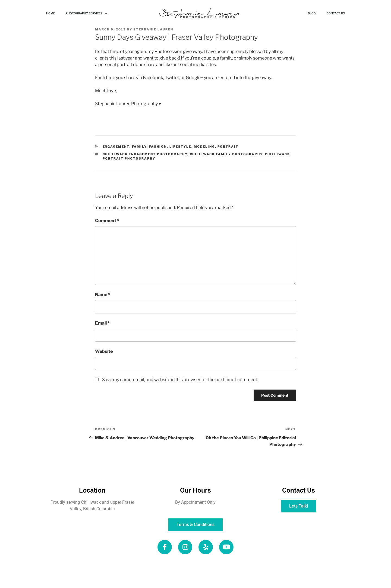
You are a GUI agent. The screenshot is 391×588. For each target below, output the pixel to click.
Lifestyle (180, 147)
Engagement (116, 147)
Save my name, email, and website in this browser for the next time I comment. (180, 380)
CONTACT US (336, 13)
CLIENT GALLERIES (117, 579)
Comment (107, 221)
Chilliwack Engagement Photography (145, 154)
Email (102, 323)
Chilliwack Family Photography (226, 154)
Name (103, 295)
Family (139, 147)
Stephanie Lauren (153, 29)
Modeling (204, 147)
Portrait (228, 147)
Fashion (158, 147)
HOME (51, 13)
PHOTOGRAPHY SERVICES (86, 14)
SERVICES (217, 566)
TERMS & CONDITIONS (270, 579)
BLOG (312, 13)
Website (104, 351)
